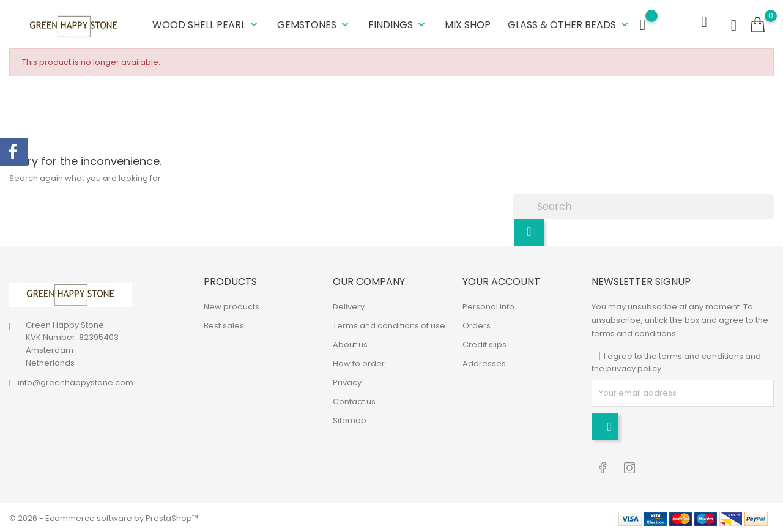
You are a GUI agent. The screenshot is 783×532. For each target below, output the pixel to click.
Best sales (224, 325)
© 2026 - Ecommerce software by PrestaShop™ (104, 516)
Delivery (349, 306)
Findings (398, 24)
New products (232, 306)
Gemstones (314, 24)
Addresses (484, 363)
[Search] (643, 205)
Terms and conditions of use (389, 325)
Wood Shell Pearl (206, 24)
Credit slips (484, 344)
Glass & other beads (569, 24)
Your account (501, 280)
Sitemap (350, 420)
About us (350, 344)
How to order (359, 363)
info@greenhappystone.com (76, 381)
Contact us (354, 401)
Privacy (347, 382)
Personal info (488, 306)
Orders (477, 325)
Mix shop (468, 24)
